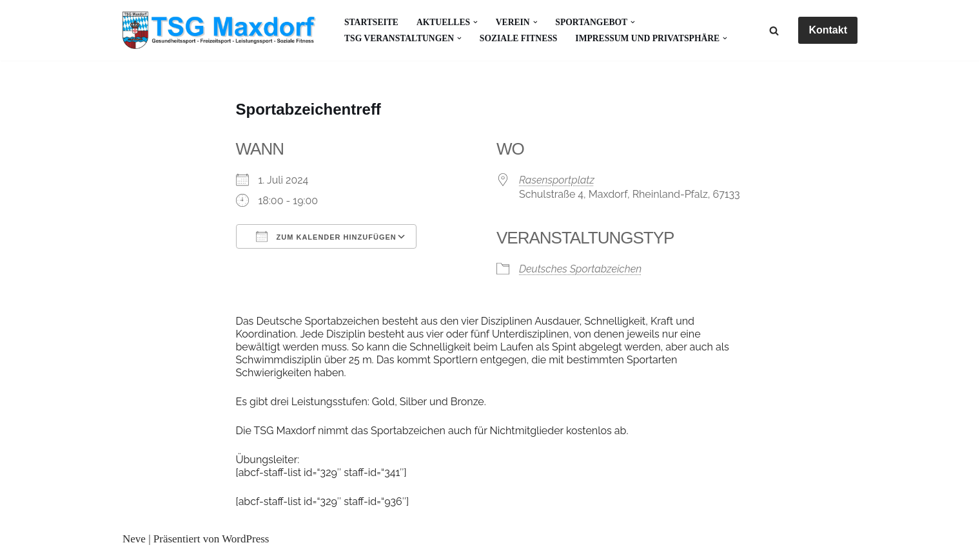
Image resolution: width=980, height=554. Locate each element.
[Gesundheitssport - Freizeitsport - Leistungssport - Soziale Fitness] (222, 30)
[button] (475, 22)
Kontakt (828, 30)
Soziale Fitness (519, 38)
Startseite (371, 22)
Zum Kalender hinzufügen (326, 236)
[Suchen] (774, 31)
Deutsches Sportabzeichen (580, 269)
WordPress (245, 539)
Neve (134, 539)
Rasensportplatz (557, 180)
